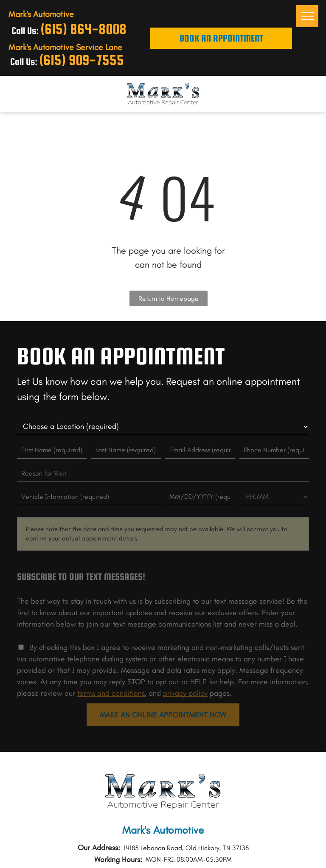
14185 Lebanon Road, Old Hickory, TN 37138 (186, 848)
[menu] (307, 16)
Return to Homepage (169, 298)
